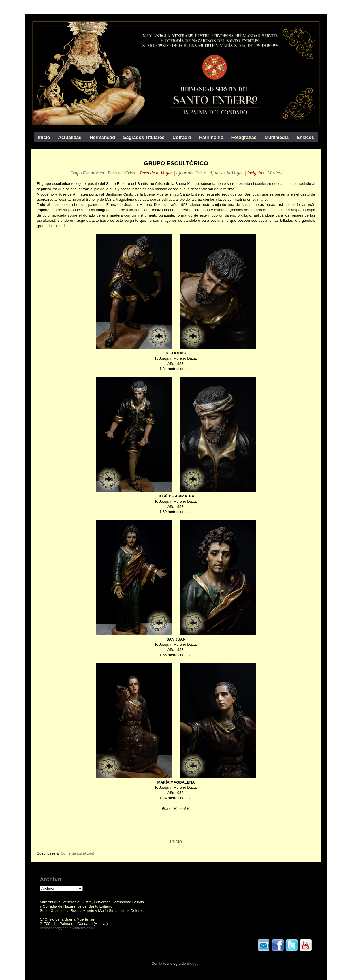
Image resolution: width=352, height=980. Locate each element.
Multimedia (276, 137)
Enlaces (305, 137)
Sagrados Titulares (144, 137)
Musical (275, 173)
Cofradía (182, 137)
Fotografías (244, 137)
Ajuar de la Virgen (227, 173)
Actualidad (70, 137)
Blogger (193, 963)
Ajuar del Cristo (191, 173)
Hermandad (102, 137)
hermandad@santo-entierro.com (67, 928)
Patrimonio (211, 137)
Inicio (44, 137)
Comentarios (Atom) (77, 853)
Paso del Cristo (122, 173)
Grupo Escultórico (87, 173)
